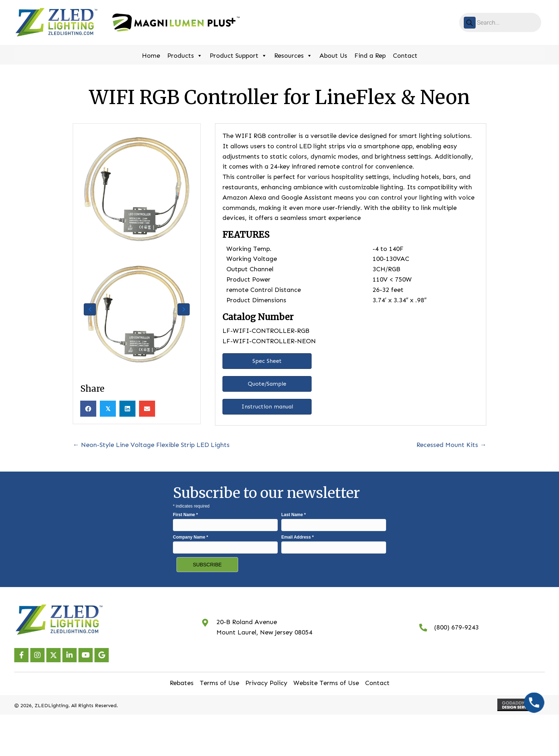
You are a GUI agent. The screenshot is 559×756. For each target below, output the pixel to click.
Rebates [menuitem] (182, 683)
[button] (90, 309)
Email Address (298, 537)
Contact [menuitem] (377, 683)
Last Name (294, 515)
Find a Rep (370, 56)
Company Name (191, 537)
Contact (405, 56)
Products (185, 55)
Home (151, 56)
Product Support (238, 55)
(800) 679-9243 (457, 627)
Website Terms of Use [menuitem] (326, 683)
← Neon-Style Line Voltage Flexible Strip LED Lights (151, 445)
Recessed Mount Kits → (451, 445)
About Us (333, 56)
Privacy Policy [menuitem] (266, 683)
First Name (185, 515)
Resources (293, 55)
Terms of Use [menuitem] (219, 683)
